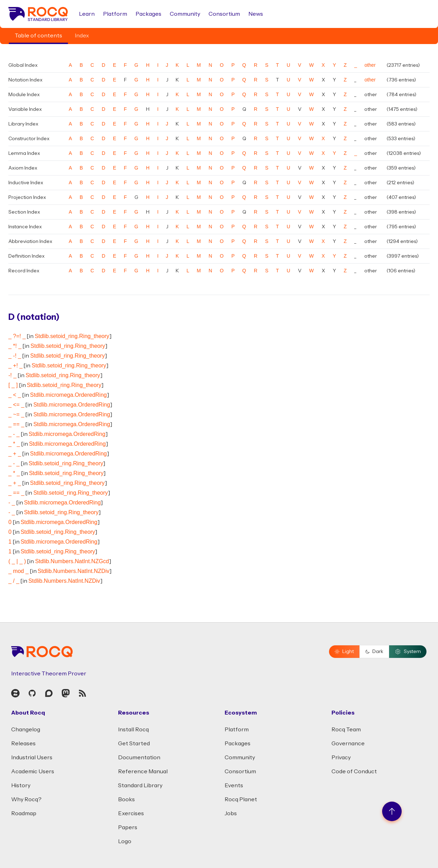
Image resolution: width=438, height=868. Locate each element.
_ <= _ (16, 405)
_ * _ (14, 444)
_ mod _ (19, 571)
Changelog (26, 730)
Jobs (231, 813)
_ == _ (16, 424)
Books (126, 799)
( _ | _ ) (17, 561)
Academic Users (33, 772)
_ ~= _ (16, 414)
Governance (348, 744)
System (408, 652)
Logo (125, 841)
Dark (374, 652)
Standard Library (140, 785)
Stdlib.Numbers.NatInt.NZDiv (74, 571)
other (370, 65)
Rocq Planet (241, 799)
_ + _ (15, 454)
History (21, 785)
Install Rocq (133, 730)
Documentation (139, 758)
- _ (12, 503)
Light (344, 652)
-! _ (12, 375)
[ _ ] (13, 385)
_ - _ (14, 434)
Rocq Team (346, 730)
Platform (115, 14)
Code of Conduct (354, 772)
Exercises (131, 813)
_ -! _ (15, 356)
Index (82, 36)
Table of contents (38, 36)
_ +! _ (15, 365)
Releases (23, 744)
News (256, 14)
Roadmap (24, 813)
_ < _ (15, 395)
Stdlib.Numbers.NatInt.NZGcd (72, 561)
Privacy (341, 758)
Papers (128, 827)
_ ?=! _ (17, 336)
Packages (148, 14)
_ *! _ (15, 346)
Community (185, 14)
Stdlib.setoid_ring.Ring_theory (72, 336)
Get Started (134, 744)
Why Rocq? (26, 799)
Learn (87, 14)
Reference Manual (143, 772)
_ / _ (14, 581)
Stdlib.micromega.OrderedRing (68, 395)
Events (234, 785)
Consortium (224, 14)
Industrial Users (32, 758)
